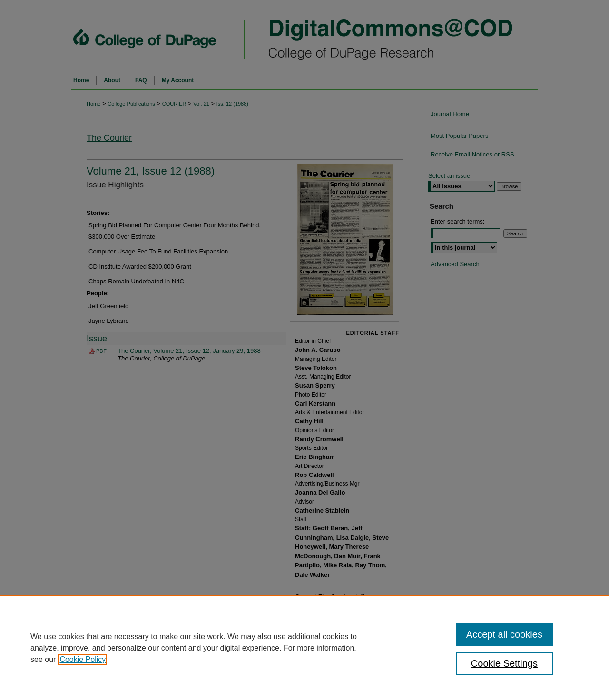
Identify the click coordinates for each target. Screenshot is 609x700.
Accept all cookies (504, 634)
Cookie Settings (504, 663)
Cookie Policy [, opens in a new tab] (83, 659)
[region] (304, 648)
